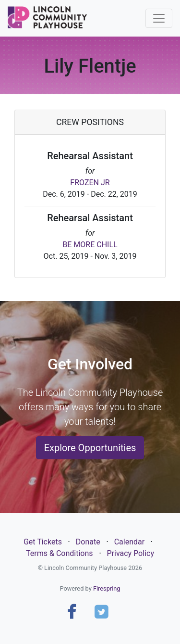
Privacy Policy (130, 553)
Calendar (129, 542)
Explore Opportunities (90, 448)
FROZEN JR (90, 183)
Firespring (107, 588)
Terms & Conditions (60, 553)
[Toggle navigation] (159, 18)
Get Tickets (43, 542)
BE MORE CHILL (90, 245)
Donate (88, 542)
